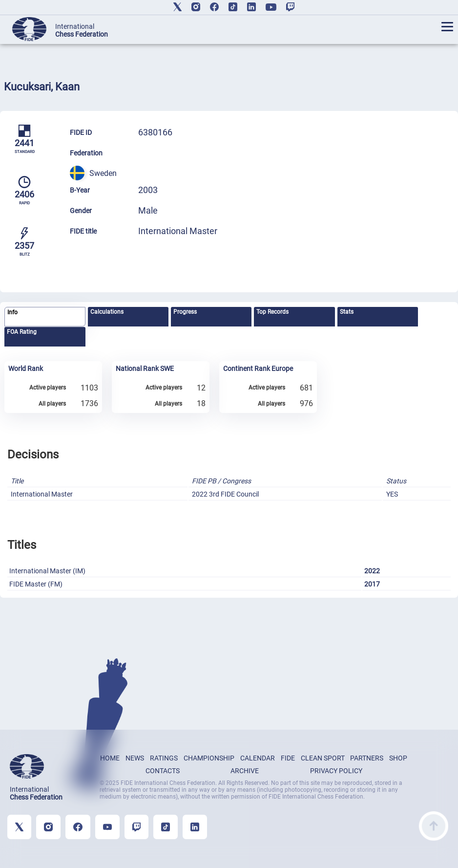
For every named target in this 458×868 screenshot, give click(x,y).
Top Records (272, 312)
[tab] (45, 317)
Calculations (107, 312)
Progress (185, 312)
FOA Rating (22, 332)
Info (12, 312)
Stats (347, 312)
